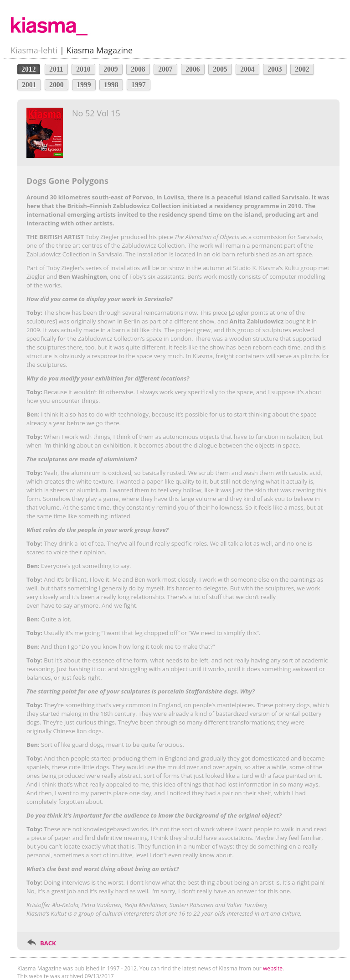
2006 (193, 69)
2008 (138, 69)
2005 (220, 69)
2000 (57, 85)
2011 (56, 69)
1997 (139, 85)
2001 (29, 85)
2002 (302, 69)
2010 (83, 69)
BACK (48, 943)
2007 (165, 69)
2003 (275, 69)
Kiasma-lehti (34, 50)
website (273, 968)
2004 (247, 69)
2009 (111, 69)
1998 (111, 85)
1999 (84, 85)
